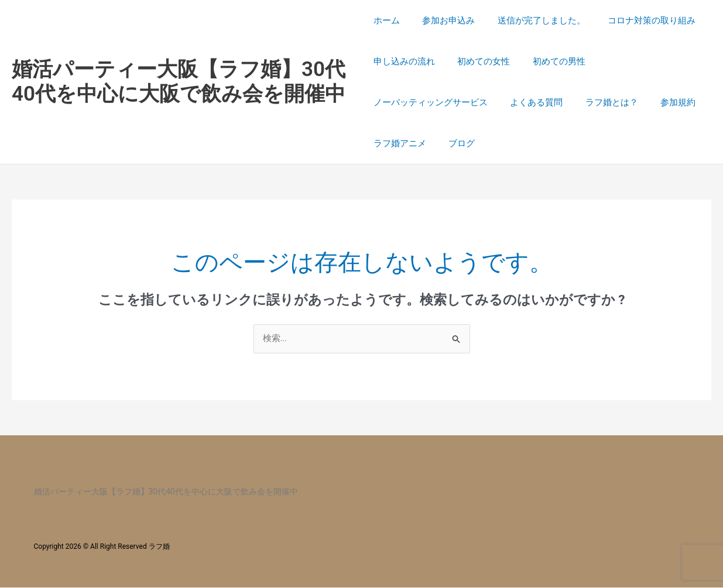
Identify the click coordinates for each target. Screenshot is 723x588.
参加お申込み (444, 20)
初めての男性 (549, 61)
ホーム (387, 20)
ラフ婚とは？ (602, 102)
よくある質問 (532, 102)
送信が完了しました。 (532, 20)
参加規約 (663, 102)
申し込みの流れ (404, 61)
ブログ (457, 143)
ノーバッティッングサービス (431, 102)
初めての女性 (479, 61)
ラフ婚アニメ (400, 143)
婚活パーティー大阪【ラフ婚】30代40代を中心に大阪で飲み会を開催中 (179, 82)
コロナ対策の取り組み (637, 20)
